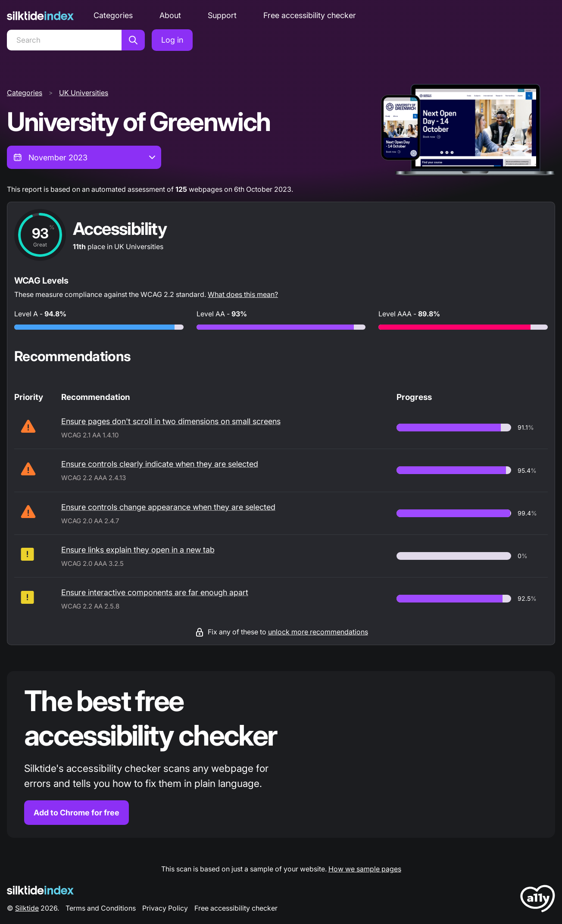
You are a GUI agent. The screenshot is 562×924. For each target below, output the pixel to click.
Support (222, 15)
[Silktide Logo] (40, 890)
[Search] (64, 40)
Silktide (27, 908)
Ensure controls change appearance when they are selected (168, 507)
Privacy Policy (165, 908)
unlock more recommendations (318, 632)
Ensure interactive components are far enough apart (155, 592)
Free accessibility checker (310, 15)
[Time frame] (84, 157)
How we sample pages (365, 869)
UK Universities (84, 93)
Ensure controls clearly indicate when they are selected (160, 464)
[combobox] (84, 157)
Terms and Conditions (101, 908)
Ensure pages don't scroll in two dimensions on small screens (171, 421)
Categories (113, 15)
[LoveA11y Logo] (538, 900)
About (170, 15)
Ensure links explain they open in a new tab (138, 550)
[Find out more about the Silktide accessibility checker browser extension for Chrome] (281, 754)
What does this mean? (243, 294)
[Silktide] (40, 16)
